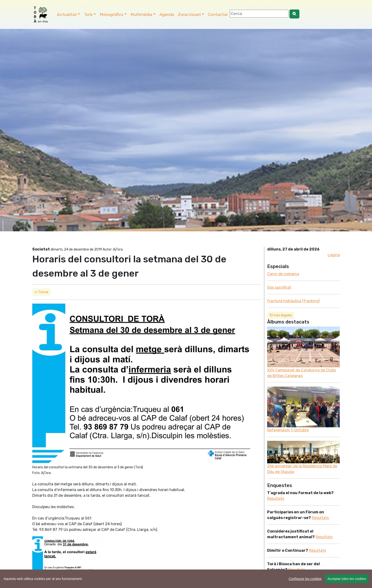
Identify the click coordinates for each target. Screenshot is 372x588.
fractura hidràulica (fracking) (293, 301)
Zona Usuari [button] (189, 14)
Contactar (218, 14)
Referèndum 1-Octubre (288, 430)
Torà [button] (88, 14)
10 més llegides (281, 315)
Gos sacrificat (279, 287)
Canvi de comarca (283, 274)
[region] (186, 579)
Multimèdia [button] (141, 14)
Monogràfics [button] (112, 14)
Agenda (167, 14)
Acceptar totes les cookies (347, 579)
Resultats (276, 499)
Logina (334, 255)
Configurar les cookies (305, 579)
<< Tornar (41, 292)
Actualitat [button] (67, 14)
